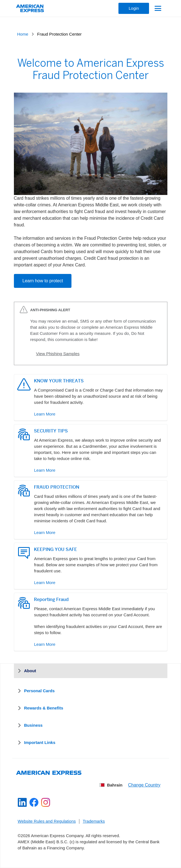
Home (23, 34)
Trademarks (94, 821)
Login (134, 8)
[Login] (134, 8)
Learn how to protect (43, 281)
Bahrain (111, 785)
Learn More (45, 414)
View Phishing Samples (58, 354)
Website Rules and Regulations (47, 821)
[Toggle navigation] (158, 8)
